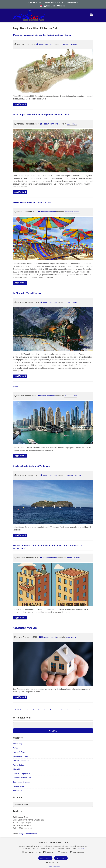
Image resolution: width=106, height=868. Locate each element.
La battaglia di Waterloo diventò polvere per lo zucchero (41, 114)
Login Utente (50, 6)
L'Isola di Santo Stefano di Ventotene (31, 466)
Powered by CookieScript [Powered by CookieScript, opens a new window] (53, 866)
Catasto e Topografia (22, 774)
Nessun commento (45, 44)
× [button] (104, 840)
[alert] (53, 853)
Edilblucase (18, 791)
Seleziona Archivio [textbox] (21, 804)
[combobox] (53, 804)
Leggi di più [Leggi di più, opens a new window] (81, 848)
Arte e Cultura (72, 124)
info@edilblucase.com (54, 3)
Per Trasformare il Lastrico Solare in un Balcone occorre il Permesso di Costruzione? (47, 547)
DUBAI (16, 386)
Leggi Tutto (19, 104)
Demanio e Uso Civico (72, 212)
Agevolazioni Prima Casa (25, 628)
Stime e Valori (19, 786)
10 (73, 709)
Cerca (53, 731)
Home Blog (18, 744)
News (15, 748)
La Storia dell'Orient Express (27, 293)
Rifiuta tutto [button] (61, 858)
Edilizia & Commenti (70, 44)
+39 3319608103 (72, 3)
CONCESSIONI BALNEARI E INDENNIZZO (32, 202)
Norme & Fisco (71, 637)
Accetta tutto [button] (45, 858)
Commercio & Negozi (22, 782)
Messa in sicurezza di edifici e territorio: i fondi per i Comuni (43, 35)
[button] (23, 852)
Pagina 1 (19, 709)
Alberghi (16, 769)
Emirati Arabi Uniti (71, 396)
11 (80, 709)
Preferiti (61, 6)
